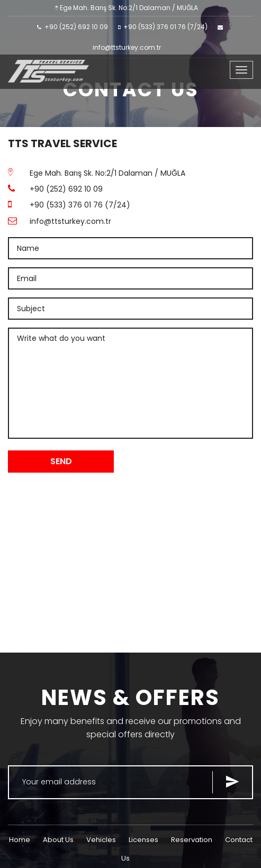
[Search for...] (130, 782)
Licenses (143, 840)
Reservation (192, 840)
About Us (58, 840)
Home (20, 840)
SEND (61, 461)
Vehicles (101, 840)
